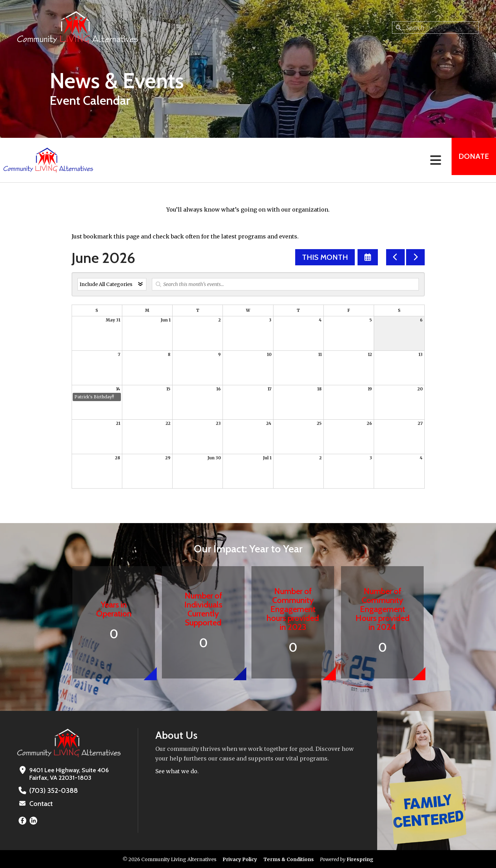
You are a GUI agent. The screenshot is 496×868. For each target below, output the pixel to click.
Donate (471, 160)
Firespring (360, 859)
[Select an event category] (112, 284)
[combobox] (435, 28)
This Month (325, 257)
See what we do (176, 771)
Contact (40, 803)
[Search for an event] (285, 284)
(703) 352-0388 (51, 790)
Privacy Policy (240, 859)
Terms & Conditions (289, 859)
